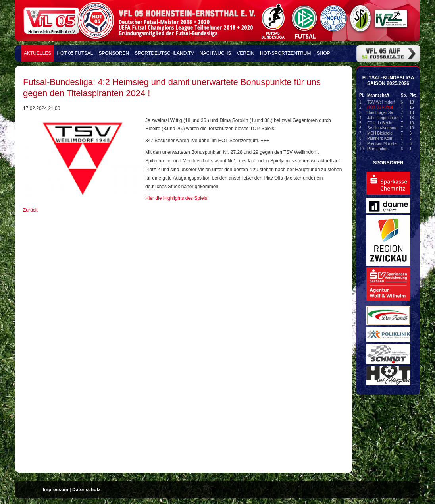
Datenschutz (86, 490)
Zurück (30, 210)
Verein (245, 53)
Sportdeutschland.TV (164, 53)
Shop (323, 53)
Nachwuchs (215, 53)
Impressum (56, 490)
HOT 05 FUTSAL (75, 53)
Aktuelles (38, 53)
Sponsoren (114, 53)
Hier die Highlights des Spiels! (177, 198)
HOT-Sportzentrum (285, 53)
